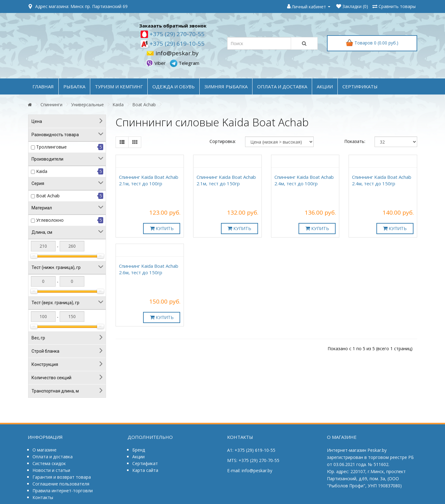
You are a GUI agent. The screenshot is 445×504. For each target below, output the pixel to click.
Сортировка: (223, 141)
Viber (156, 63)
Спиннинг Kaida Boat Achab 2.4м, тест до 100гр (304, 180)
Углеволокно (50, 220)
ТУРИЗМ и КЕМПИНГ (119, 86)
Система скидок (49, 463)
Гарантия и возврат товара (62, 477)
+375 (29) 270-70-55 (176, 34)
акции (325, 86)
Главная (43, 86)
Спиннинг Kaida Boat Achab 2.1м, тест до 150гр (226, 180)
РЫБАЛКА (74, 86)
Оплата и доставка (53, 457)
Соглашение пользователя (61, 484)
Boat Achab (144, 105)
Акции (138, 457)
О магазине (44, 450)
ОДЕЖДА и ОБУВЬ (174, 86)
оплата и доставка (282, 86)
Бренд (139, 450)
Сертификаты (360, 86)
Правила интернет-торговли (63, 491)
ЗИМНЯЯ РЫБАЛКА (226, 86)
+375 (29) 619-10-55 (176, 44)
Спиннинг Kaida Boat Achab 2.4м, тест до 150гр (382, 180)
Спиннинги (51, 105)
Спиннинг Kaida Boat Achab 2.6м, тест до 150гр (149, 269)
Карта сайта (145, 470)
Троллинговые (51, 147)
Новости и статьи (51, 470)
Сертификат (145, 463)
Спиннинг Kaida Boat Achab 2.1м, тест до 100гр (149, 180)
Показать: (355, 141)
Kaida (118, 105)
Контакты (43, 497)
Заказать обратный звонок (173, 26)
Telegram (185, 63)
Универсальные (87, 105)
